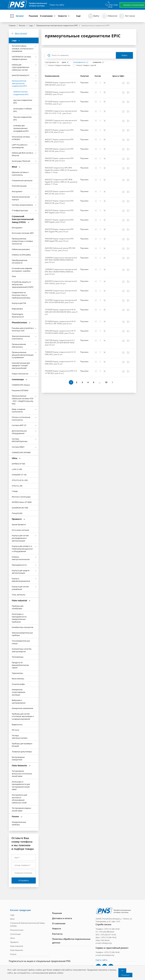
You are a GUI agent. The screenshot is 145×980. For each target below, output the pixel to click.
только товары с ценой (86, 65)
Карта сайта (101, 960)
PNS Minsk (105, 940)
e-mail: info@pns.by (104, 943)
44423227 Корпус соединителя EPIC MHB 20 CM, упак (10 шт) (59, 202)
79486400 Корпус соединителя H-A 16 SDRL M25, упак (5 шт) (60, 353)
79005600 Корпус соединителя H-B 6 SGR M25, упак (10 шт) (60, 93)
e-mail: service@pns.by (105, 955)
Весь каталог (21, 33)
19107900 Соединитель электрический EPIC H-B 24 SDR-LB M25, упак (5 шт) (61, 301)
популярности (80, 62)
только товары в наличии (59, 65)
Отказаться (125, 975)
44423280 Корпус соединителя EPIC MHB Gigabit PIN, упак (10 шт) (59, 240)
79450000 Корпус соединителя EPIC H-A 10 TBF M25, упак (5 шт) (61, 372)
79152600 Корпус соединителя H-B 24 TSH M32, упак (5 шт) (60, 103)
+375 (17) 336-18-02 (108, 937)
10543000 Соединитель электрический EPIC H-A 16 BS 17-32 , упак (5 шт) (61, 122)
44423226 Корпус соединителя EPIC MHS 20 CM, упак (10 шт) (59, 193)
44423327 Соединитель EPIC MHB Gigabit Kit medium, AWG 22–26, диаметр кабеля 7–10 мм (61, 182)
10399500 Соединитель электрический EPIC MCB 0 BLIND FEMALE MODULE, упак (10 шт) (61, 260)
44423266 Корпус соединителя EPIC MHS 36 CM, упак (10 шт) (59, 150)
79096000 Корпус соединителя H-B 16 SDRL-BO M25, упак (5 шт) (60, 84)
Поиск (124, 55)
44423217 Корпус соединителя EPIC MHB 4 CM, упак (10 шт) (59, 141)
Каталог (20, 16)
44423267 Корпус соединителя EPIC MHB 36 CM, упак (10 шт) (59, 159)
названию (97, 62)
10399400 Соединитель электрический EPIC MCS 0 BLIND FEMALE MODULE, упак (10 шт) (61, 272)
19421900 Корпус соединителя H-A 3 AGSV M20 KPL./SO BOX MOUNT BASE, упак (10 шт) (60, 343)
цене (64, 62)
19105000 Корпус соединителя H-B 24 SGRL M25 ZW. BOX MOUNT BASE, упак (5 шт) (61, 312)
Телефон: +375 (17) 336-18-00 (108, 929)
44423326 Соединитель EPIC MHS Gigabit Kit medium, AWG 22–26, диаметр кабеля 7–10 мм (61, 170)
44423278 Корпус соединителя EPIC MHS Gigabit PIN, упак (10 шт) (59, 230)
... (100, 382)
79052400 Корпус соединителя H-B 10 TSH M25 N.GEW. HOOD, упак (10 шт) (60, 332)
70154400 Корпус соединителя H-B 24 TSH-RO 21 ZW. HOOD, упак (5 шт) (60, 323)
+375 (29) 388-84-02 (106, 932)
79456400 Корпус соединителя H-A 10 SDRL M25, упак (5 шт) (60, 363)
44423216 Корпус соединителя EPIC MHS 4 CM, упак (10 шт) (59, 131)
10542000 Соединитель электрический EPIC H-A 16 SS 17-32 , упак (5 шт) (61, 112)
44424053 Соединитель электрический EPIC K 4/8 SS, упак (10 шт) (61, 282)
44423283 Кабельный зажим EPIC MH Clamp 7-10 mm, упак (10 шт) (60, 249)
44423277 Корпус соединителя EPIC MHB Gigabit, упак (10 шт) (59, 221)
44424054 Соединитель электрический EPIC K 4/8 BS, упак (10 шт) (61, 292)
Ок (122, 971)
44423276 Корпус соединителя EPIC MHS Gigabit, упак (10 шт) (59, 212)
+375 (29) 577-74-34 (108, 934)
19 (106, 382)
